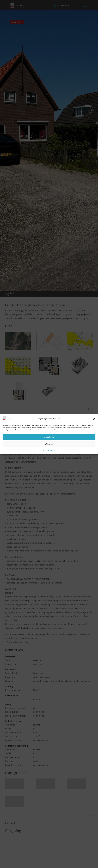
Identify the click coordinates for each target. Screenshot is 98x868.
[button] (94, 419)
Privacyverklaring (49, 450)
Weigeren (49, 444)
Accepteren (49, 437)
